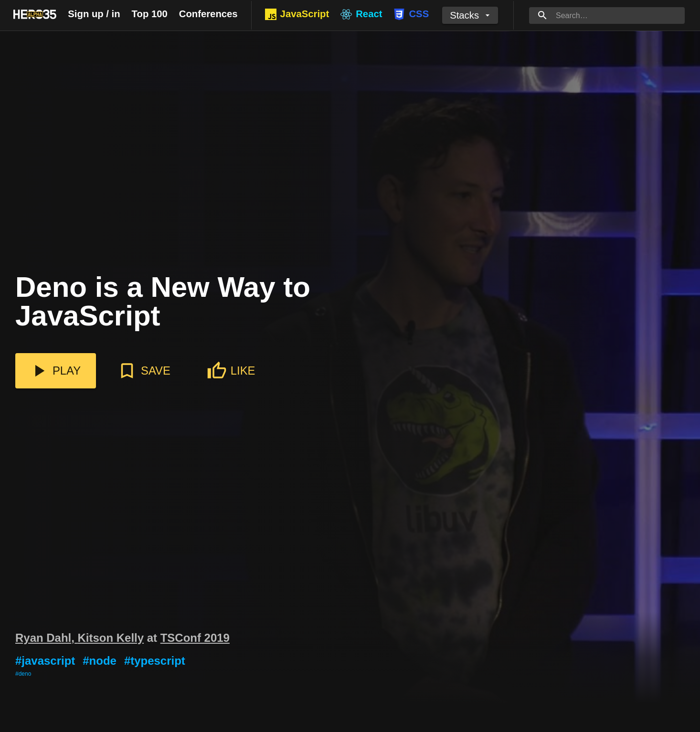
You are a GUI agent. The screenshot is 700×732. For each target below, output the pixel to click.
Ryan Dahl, (47, 638)
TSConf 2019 (195, 638)
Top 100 (150, 14)
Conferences (208, 14)
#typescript (155, 661)
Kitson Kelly (111, 638)
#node (100, 661)
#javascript (45, 661)
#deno (23, 674)
